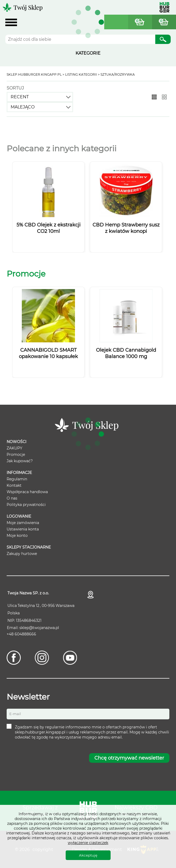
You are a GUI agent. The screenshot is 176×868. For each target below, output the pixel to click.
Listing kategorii (81, 74)
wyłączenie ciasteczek (88, 843)
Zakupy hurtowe (22, 554)
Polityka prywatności (26, 505)
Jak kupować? (20, 461)
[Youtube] (70, 658)
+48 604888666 (21, 634)
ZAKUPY (14, 448)
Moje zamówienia (23, 523)
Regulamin (17, 479)
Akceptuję (88, 855)
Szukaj (163, 40)
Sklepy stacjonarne (29, 547)
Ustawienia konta (23, 529)
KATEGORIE (88, 53)
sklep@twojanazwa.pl (39, 628)
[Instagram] (42, 658)
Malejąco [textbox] (23, 107)
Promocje (16, 455)
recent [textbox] (20, 97)
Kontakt (14, 485)
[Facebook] (14, 658)
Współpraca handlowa (27, 492)
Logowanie (19, 516)
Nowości (16, 442)
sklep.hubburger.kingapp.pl (34, 74)
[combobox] (40, 97)
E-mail (15, 714)
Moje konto (17, 536)
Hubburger (164, 7)
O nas (12, 498)
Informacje (19, 473)
